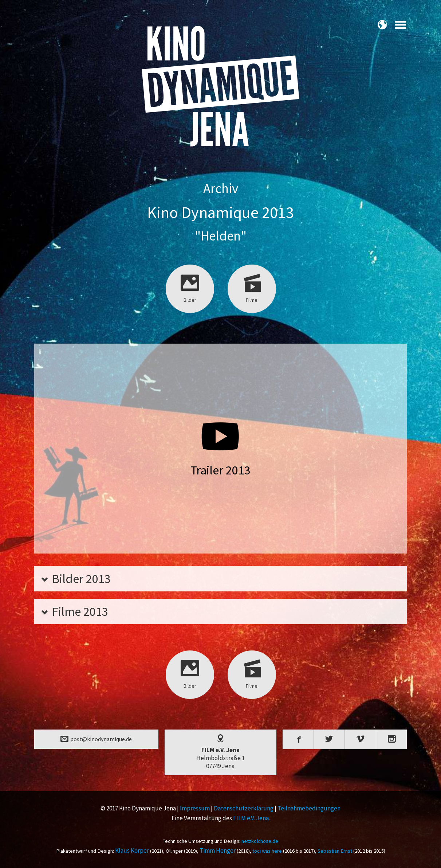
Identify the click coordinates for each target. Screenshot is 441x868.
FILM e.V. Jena (251, 818)
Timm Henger (218, 851)
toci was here (267, 851)
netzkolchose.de (260, 841)
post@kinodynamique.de (96, 739)
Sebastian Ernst (335, 851)
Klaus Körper (132, 851)
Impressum (195, 808)
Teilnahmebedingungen (309, 808)
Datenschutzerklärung (244, 808)
